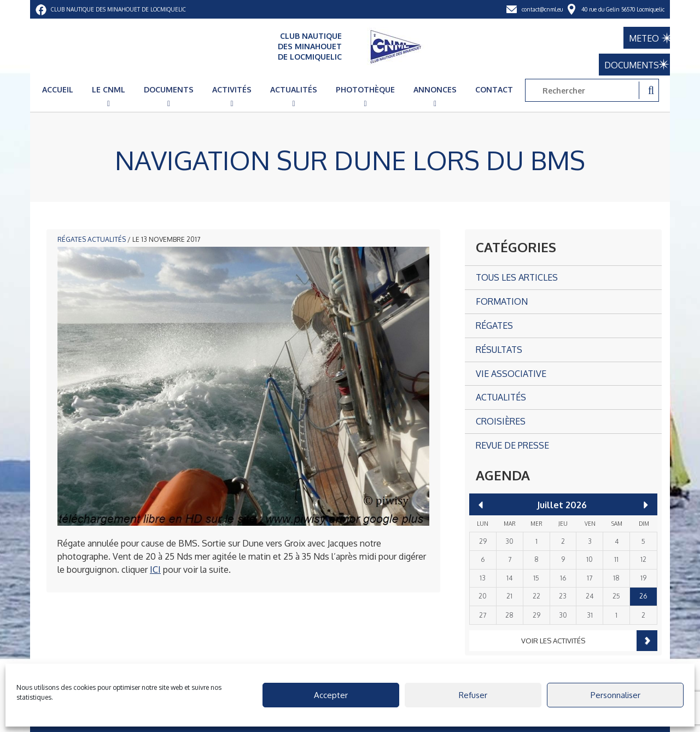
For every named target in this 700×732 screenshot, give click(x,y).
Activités (232, 89)
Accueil (58, 89)
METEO (636, 36)
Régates (72, 239)
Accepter (331, 695)
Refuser (473, 695)
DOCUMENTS (626, 63)
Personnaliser (616, 695)
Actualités (294, 89)
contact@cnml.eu (542, 9)
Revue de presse (512, 445)
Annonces (435, 89)
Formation (502, 301)
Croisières (501, 421)
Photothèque (365, 89)
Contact (494, 89)
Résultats (499, 350)
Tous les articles (517, 277)
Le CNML (109, 89)
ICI (155, 570)
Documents (169, 89)
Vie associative (511, 374)
